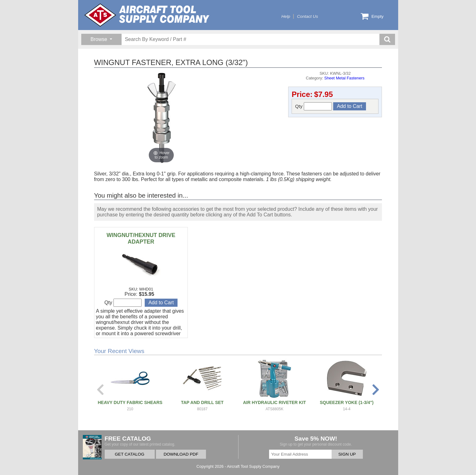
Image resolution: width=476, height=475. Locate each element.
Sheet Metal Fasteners (344, 78)
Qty (313, 106)
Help (286, 16)
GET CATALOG (129, 454)
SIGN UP (347, 454)
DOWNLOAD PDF (181, 454)
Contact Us (307, 16)
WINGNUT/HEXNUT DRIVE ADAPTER (141, 238)
